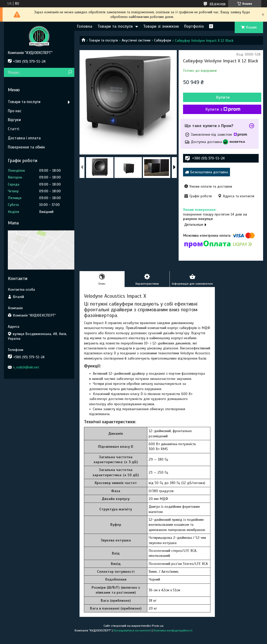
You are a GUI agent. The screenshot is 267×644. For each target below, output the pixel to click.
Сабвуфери (163, 40)
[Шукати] (70, 72)
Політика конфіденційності (173, 630)
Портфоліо (194, 26)
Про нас (15, 111)
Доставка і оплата (24, 138)
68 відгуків (218, 4)
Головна (85, 26)
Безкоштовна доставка (209, 172)
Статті (13, 129)
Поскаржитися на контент (132, 630)
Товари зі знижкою (161, 26)
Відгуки (14, 120)
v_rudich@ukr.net (26, 367)
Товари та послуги (115, 26)
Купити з (223, 109)
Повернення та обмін (26, 147)
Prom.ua (158, 626)
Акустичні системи (136, 40)
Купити (223, 97)
